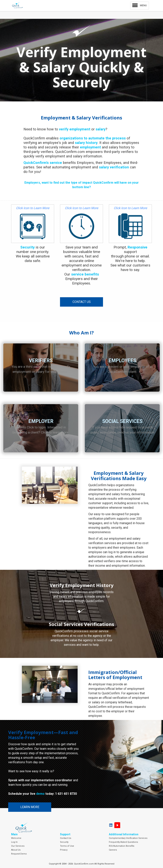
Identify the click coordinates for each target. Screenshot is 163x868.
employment (90, 147)
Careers (113, 850)
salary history (86, 143)
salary (101, 129)
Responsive (137, 247)
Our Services (18, 846)
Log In (14, 842)
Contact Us (66, 838)
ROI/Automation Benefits (122, 846)
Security (28, 247)
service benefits (85, 274)
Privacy (64, 850)
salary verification (114, 167)
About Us (16, 850)
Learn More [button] (30, 807)
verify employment (75, 129)
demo (40, 794)
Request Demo (19, 854)
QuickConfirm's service (43, 163)
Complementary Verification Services (128, 838)
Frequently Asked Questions (123, 842)
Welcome (16, 838)
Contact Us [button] (82, 302)
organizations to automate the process (93, 138)
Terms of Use (67, 846)
